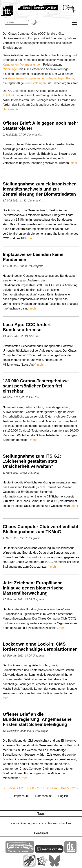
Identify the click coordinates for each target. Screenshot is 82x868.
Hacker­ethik (10, 109)
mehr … (33, 238)
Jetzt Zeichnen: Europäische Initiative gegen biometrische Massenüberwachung (33, 588)
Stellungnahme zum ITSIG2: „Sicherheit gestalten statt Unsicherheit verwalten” (32, 461)
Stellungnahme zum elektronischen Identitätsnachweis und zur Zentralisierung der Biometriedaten (40, 189)
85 (67, 788)
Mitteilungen (11, 69)
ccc (41, 823)
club (14, 823)
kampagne (28, 823)
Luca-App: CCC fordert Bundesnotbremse (27, 327)
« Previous (11, 788)
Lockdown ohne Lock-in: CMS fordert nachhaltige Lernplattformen (40, 647)
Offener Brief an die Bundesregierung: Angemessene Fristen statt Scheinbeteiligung (37, 719)
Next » (74, 788)
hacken (66, 823)
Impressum (21, 796)
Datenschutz (43, 796)
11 (43, 788)
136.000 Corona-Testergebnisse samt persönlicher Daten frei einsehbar (36, 386)
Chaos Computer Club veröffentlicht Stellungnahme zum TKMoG (41, 529)
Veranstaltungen (31, 65)
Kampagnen (11, 65)
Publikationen (12, 95)
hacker (52, 823)
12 (47, 788)
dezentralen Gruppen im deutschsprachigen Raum (41, 78)
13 (51, 788)
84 (63, 788)
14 (55, 788)
